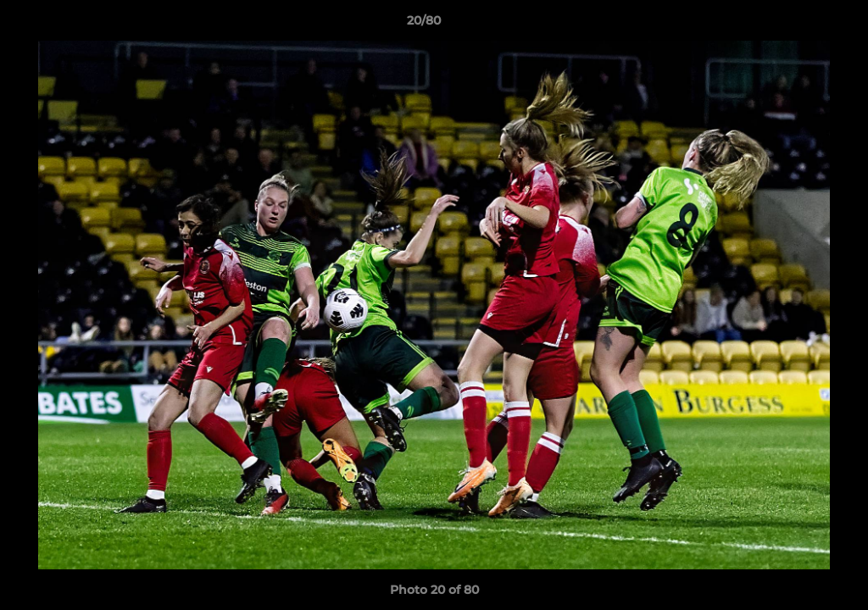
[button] (797, 25)
